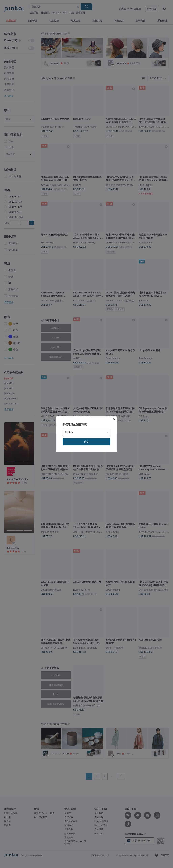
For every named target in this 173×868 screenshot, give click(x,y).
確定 (86, 442)
